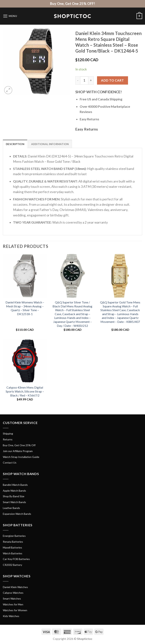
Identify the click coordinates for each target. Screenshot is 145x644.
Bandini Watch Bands (15, 485)
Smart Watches (12, 599)
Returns (8, 440)
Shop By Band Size (14, 496)
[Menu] (10, 16)
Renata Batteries (13, 542)
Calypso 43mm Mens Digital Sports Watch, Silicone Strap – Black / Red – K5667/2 (25, 391)
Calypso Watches (13, 593)
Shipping (8, 434)
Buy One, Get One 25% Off (19, 445)
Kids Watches (11, 616)
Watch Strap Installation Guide (21, 457)
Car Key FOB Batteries (16, 559)
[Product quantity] (84, 80)
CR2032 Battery (12, 565)
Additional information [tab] (50, 144)
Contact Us (10, 463)
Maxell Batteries (12, 547)
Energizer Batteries (14, 536)
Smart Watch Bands (14, 502)
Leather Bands (11, 508)
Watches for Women (15, 610)
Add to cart (113, 80)
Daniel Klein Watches (15, 587)
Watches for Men (13, 605)
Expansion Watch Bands (17, 514)
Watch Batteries (13, 553)
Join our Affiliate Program (18, 451)
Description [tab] (15, 144)
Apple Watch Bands (14, 491)
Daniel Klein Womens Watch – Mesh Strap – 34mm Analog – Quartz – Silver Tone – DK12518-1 (25, 308)
